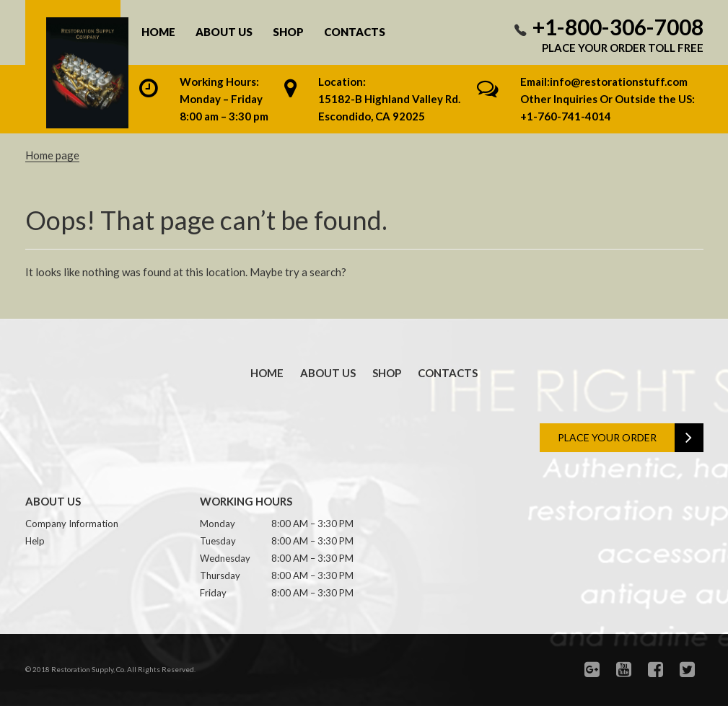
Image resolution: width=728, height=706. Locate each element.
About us (224, 32)
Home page (52, 155)
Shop (288, 32)
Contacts (355, 32)
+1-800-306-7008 (618, 27)
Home (158, 32)
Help (35, 541)
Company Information (72, 524)
